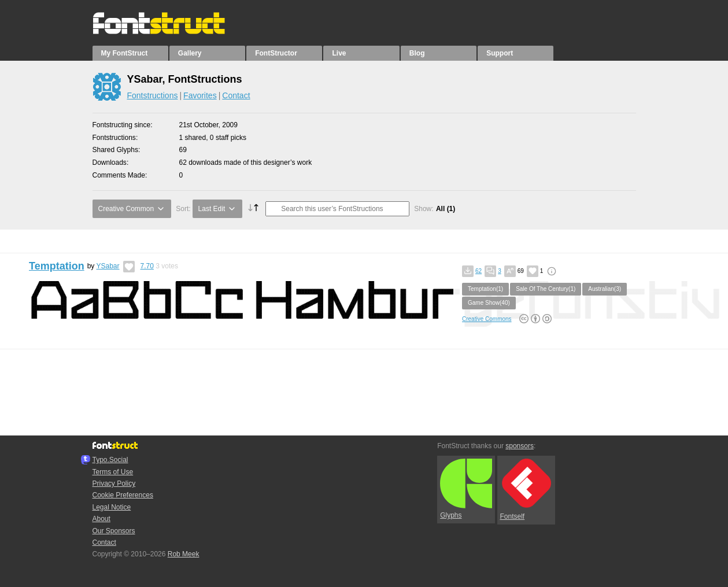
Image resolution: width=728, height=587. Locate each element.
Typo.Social (110, 460)
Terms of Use (113, 472)
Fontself (526, 490)
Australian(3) (605, 289)
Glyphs (466, 489)
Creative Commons (487, 319)
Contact (236, 95)
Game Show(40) (489, 303)
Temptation (57, 266)
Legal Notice (112, 507)
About (101, 519)
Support (500, 53)
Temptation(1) (485, 289)
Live (339, 53)
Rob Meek (184, 554)
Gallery (190, 53)
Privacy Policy (114, 483)
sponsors (520, 446)
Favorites (200, 95)
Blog (417, 53)
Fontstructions (153, 95)
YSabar (108, 266)
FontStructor (276, 53)
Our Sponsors (114, 531)
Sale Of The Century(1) (546, 289)
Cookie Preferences (123, 495)
